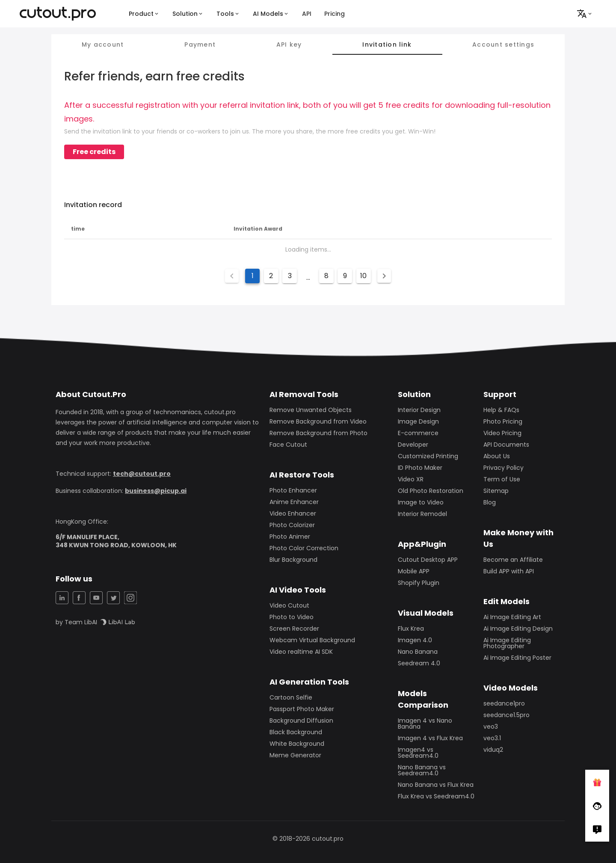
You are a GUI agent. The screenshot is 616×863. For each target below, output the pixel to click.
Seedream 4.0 (419, 663)
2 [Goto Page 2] (271, 276)
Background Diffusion (301, 721)
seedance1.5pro (506, 715)
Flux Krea (411, 629)
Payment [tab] (200, 44)
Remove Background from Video (318, 421)
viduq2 (493, 750)
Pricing (335, 14)
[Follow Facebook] (597, 806)
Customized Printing (428, 456)
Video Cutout (289, 605)
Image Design (418, 421)
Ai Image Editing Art (512, 617)
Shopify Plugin (419, 583)
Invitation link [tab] (387, 44)
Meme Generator (295, 755)
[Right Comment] (597, 830)
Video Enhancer (293, 513)
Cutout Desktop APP (428, 560)
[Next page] (384, 276)
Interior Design (419, 410)
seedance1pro (504, 703)
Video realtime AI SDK (301, 652)
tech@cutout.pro (142, 474)
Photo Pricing (503, 421)
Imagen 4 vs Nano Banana (425, 724)
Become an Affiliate (513, 560)
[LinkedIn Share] (62, 598)
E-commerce (418, 433)
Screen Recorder (294, 629)
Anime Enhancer (294, 502)
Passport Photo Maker (302, 709)
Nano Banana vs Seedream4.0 (422, 770)
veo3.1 (492, 738)
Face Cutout (288, 445)
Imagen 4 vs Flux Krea (430, 738)
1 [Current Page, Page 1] (253, 276)
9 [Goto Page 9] (345, 276)
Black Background (296, 732)
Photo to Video (292, 617)
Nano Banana (418, 652)
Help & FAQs (501, 410)
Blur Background (293, 560)
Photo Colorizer (292, 525)
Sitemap (496, 491)
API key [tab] (289, 44)
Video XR (411, 479)
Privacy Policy (503, 468)
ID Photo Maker (420, 468)
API (307, 14)
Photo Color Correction (304, 548)
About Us (497, 456)
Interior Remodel (422, 514)
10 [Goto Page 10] (363, 276)
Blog (490, 502)
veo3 (491, 727)
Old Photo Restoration (431, 491)
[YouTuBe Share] (96, 598)
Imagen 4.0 (415, 640)
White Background (297, 744)
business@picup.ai (156, 491)
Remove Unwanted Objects (311, 410)
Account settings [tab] (503, 44)
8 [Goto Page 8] (326, 276)
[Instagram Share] (130, 598)
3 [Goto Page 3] (290, 276)
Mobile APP (414, 571)
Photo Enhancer (293, 490)
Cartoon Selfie (291, 697)
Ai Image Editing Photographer (507, 643)
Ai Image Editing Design (518, 629)
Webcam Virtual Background (312, 640)
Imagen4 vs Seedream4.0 (418, 753)
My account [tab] (103, 44)
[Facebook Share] (79, 598)
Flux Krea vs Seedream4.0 (436, 796)
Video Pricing (502, 433)
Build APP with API (509, 571)
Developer (413, 445)
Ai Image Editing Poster (517, 658)
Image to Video (421, 502)
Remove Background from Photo (318, 433)
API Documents (506, 445)
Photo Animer (290, 537)
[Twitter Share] (113, 598)
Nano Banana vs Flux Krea (436, 785)
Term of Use (502, 479)
